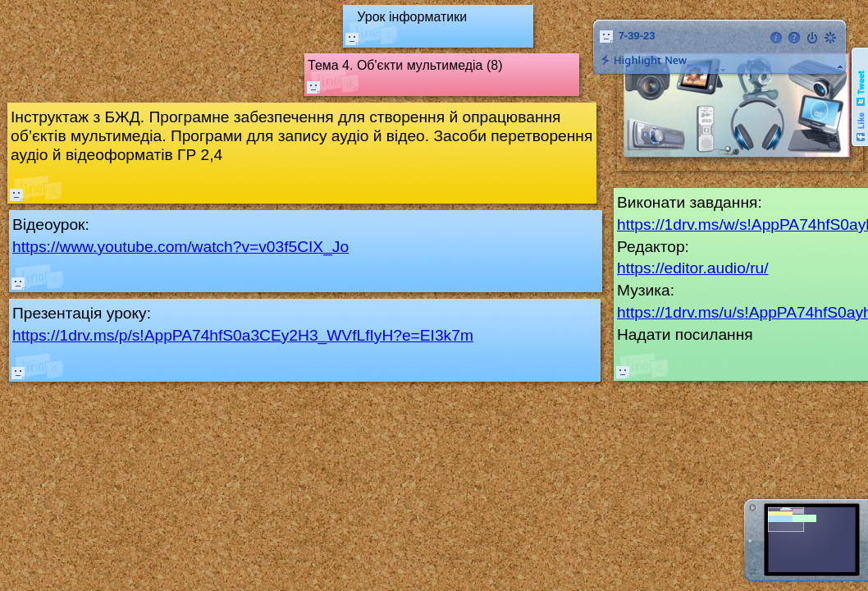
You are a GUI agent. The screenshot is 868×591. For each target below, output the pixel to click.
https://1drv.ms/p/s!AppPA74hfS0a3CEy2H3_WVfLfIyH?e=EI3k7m (243, 335)
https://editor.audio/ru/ (693, 268)
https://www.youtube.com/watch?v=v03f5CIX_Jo (180, 247)
